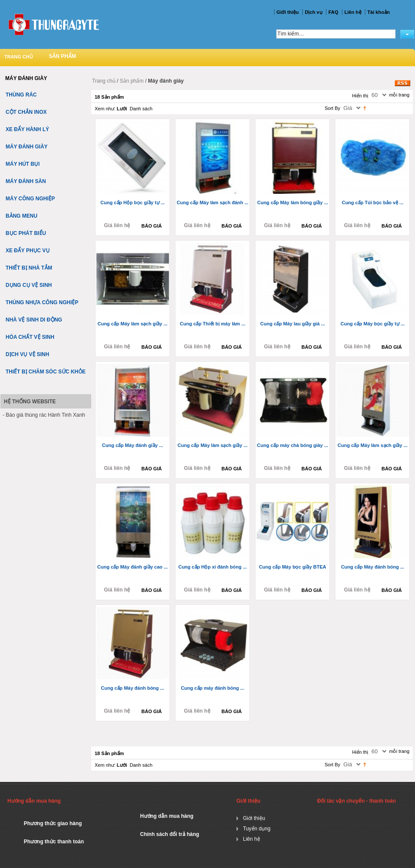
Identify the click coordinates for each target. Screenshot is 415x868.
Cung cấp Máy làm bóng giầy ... (293, 203)
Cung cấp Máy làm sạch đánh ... (213, 203)
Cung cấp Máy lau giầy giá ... (293, 324)
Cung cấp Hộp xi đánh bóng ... (212, 567)
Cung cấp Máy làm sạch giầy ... (133, 324)
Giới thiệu (254, 818)
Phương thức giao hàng (53, 823)
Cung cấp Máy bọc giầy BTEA (292, 567)
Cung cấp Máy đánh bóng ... (373, 567)
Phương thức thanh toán (54, 842)
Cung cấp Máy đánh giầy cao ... (132, 567)
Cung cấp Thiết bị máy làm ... (212, 324)
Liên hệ (252, 839)
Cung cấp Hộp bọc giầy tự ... (132, 203)
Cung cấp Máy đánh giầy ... (132, 445)
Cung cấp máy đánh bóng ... (212, 688)
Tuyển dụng (257, 829)
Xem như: (105, 109)
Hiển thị (360, 96)
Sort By (332, 108)
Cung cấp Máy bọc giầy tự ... (373, 324)
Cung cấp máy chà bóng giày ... (293, 445)
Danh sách (141, 109)
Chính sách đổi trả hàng (170, 834)
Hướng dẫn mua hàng (167, 816)
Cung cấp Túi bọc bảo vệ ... (373, 203)
